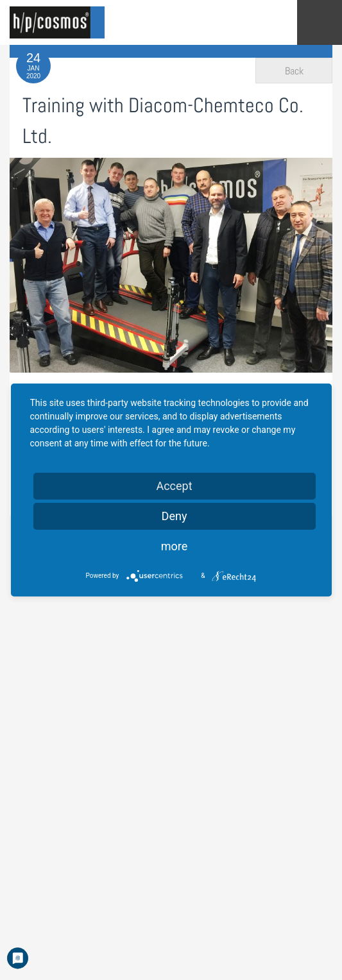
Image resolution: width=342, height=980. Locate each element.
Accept (174, 486)
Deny (175, 516)
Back (294, 71)
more (175, 546)
